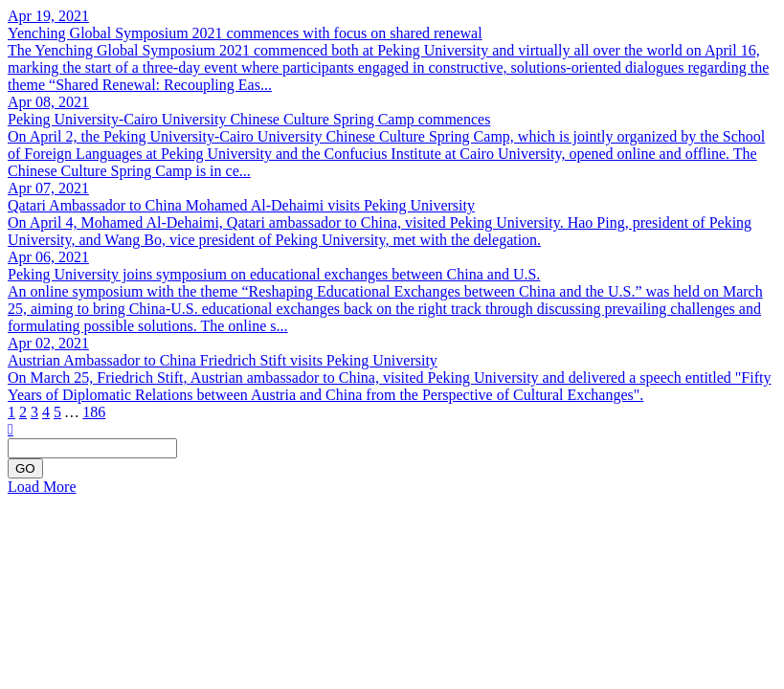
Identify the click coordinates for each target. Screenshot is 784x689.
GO (25, 468)
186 (94, 412)
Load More (42, 487)
